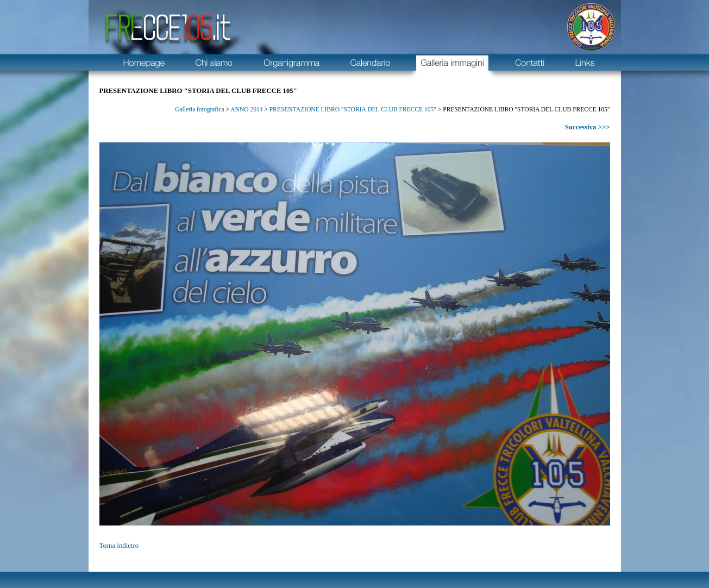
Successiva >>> (588, 127)
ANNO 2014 (246, 109)
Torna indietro (119, 546)
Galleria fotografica (199, 109)
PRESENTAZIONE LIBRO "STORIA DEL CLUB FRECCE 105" (353, 109)
